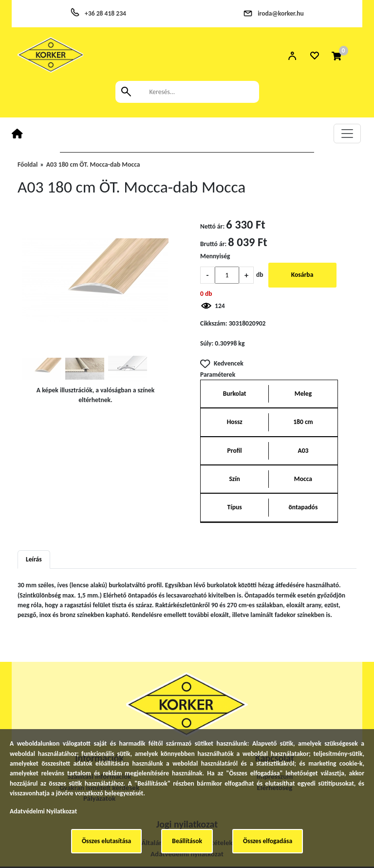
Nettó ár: (212, 226)
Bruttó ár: (213, 244)
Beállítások (187, 841)
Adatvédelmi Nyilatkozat (43, 811)
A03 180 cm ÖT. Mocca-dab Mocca (93, 164)
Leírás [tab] (34, 559)
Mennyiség (215, 256)
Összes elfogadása (268, 841)
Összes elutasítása (106, 841)
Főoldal (28, 164)
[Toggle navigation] (347, 134)
